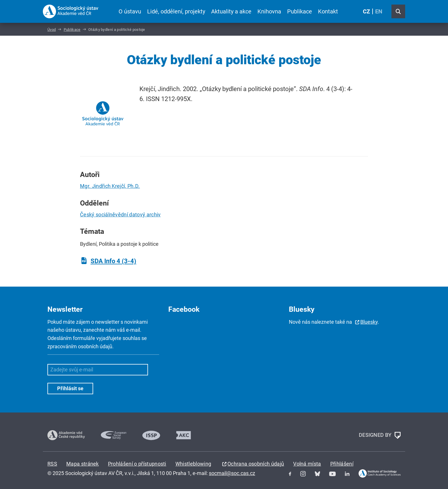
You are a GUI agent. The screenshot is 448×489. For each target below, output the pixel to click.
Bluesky (369, 322)
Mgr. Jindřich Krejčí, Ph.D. (110, 186)
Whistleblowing (193, 464)
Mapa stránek (83, 464)
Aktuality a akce (231, 11)
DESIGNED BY (380, 435)
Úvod (52, 30)
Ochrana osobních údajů (256, 464)
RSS (52, 464)
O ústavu (130, 11)
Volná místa (307, 464)
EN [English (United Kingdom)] (379, 11)
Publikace (300, 11)
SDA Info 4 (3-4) (113, 261)
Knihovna (269, 11)
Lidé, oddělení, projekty (176, 11)
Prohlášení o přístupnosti (137, 464)
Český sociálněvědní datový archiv (120, 215)
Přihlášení (342, 464)
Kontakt (328, 11)
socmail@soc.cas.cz (232, 473)
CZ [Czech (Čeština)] (366, 11)
